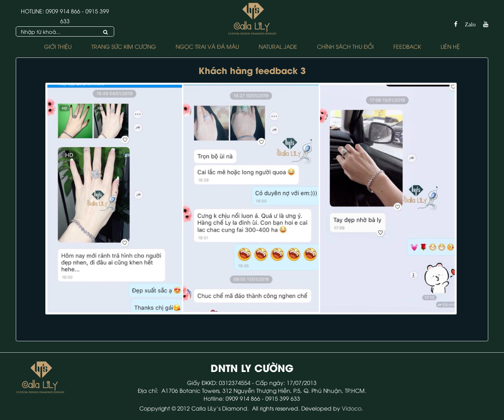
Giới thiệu (58, 46)
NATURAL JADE (278, 46)
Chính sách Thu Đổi (345, 46)
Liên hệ (450, 46)
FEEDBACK (407, 46)
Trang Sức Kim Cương (124, 46)
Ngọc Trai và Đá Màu (207, 46)
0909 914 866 (63, 11)
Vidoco (352, 408)
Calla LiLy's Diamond (219, 408)
